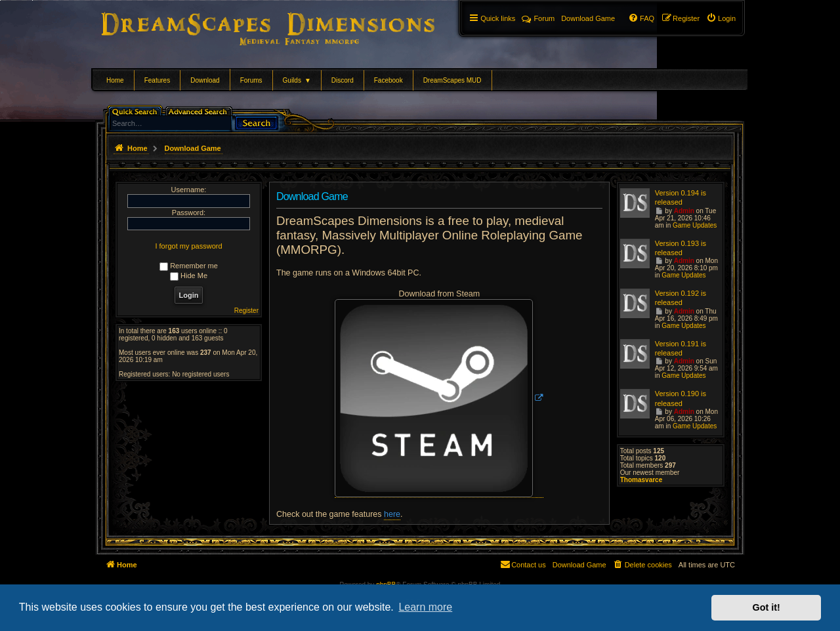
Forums (251, 80)
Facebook (388, 80)
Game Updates (695, 225)
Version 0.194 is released (681, 197)
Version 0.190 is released (681, 398)
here (392, 514)
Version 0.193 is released (681, 248)
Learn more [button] (425, 607)
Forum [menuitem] (538, 18)
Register (246, 311)
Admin (684, 211)
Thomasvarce (641, 480)
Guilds (297, 80)
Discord (343, 80)
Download (205, 80)
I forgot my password (188, 246)
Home (115, 80)
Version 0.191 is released (681, 348)
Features (157, 80)
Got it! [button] (766, 607)
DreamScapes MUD (452, 80)
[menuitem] (721, 18)
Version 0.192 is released (681, 298)
